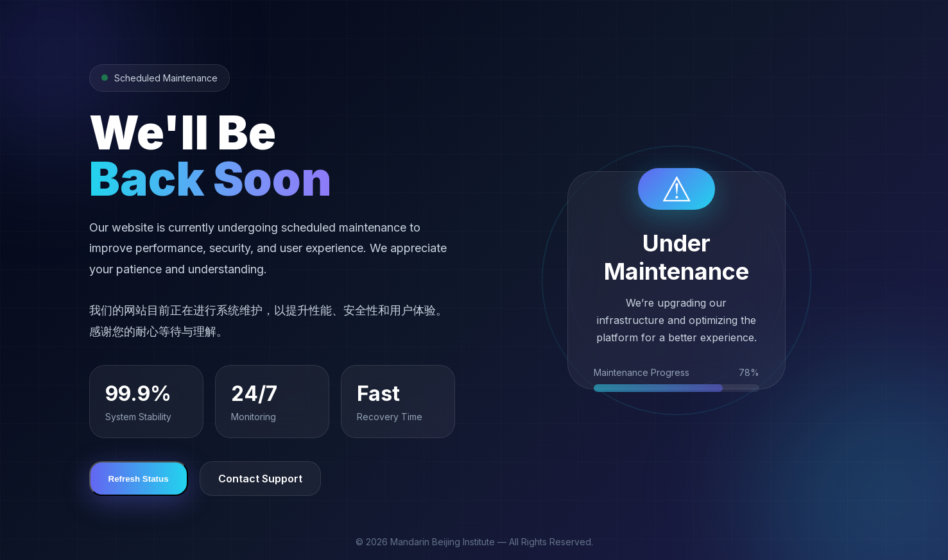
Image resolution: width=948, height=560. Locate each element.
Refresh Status (139, 479)
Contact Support (260, 479)
